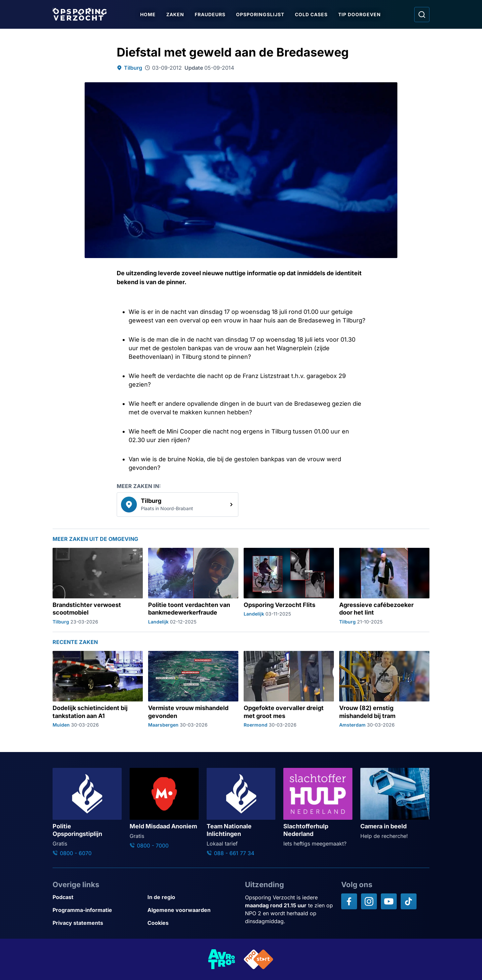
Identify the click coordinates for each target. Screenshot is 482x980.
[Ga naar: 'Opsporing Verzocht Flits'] (289, 586)
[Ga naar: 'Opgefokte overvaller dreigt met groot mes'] (289, 690)
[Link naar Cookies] (192, 923)
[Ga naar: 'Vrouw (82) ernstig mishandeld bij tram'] (384, 690)
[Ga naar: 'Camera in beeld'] (395, 804)
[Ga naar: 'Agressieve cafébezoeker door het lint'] (384, 586)
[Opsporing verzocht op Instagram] (369, 901)
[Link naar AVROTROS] (222, 959)
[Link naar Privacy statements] (97, 923)
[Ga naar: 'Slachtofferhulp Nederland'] (318, 808)
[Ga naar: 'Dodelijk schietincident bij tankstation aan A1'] (98, 690)
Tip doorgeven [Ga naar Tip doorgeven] (360, 14)
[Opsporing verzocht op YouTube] (389, 901)
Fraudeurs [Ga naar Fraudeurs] (210, 14)
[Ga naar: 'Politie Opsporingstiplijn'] (87, 812)
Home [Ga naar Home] (148, 14)
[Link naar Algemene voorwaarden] (192, 910)
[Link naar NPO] (259, 959)
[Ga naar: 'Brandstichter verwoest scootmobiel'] (98, 586)
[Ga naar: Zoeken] (422, 15)
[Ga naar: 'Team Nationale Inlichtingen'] (241, 812)
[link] (178, 505)
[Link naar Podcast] (97, 897)
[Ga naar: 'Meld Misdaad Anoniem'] (164, 809)
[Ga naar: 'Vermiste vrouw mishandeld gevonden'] (193, 690)
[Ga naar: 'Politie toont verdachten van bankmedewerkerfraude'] (193, 586)
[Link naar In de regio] (192, 897)
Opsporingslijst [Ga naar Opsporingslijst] (260, 14)
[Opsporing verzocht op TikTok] (409, 901)
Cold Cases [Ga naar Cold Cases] (311, 14)
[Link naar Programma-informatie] (97, 910)
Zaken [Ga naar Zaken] (175, 14)
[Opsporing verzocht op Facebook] (349, 901)
